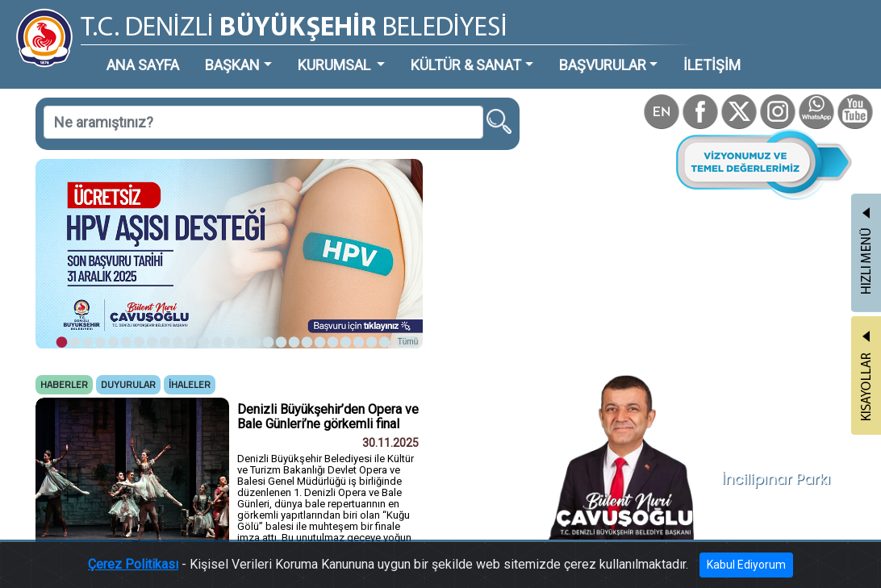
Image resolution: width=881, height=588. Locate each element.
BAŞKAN (232, 65)
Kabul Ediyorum (746, 565)
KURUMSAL (336, 65)
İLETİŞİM (712, 65)
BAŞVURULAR (603, 65)
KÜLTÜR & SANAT (466, 65)
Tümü (408, 342)
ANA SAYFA (143, 65)
